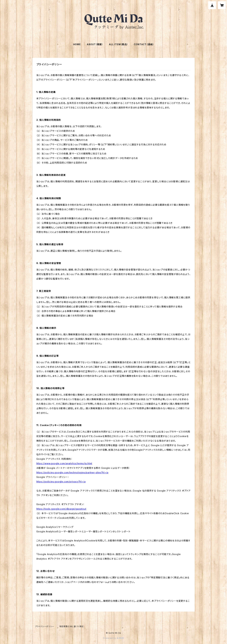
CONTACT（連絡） (144, 44)
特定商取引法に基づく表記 (72, 626)
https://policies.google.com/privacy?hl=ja (61, 482)
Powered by (114, 638)
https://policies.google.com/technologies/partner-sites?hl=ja (72, 472)
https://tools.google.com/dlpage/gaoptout (61, 509)
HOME (77, 44)
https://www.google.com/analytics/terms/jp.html (64, 463)
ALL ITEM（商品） (118, 44)
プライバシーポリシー (45, 626)
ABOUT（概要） (95, 44)
